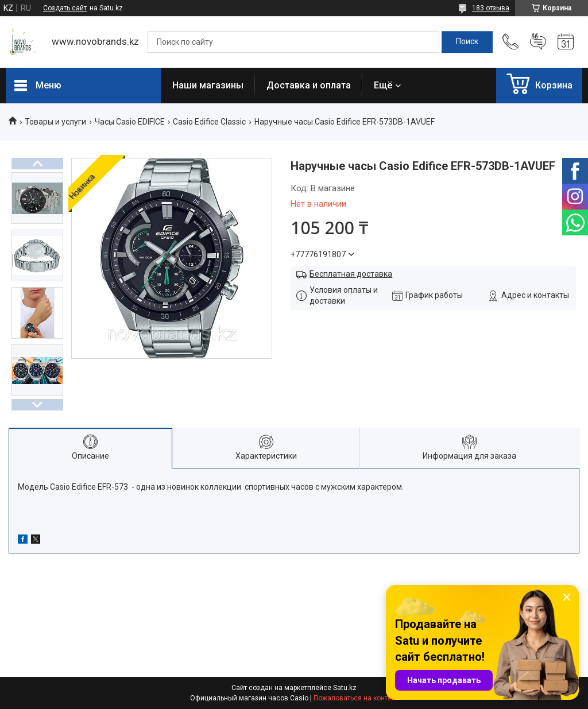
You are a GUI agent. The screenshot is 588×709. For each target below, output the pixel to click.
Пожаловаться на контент (356, 698)
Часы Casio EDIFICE (130, 122)
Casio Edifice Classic (209, 122)
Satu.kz (345, 688)
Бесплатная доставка (351, 274)
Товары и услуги (55, 122)
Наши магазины (208, 85)
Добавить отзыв (538, 42)
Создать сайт (65, 8)
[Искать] (467, 42)
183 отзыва (491, 8)
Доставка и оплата (309, 85)
